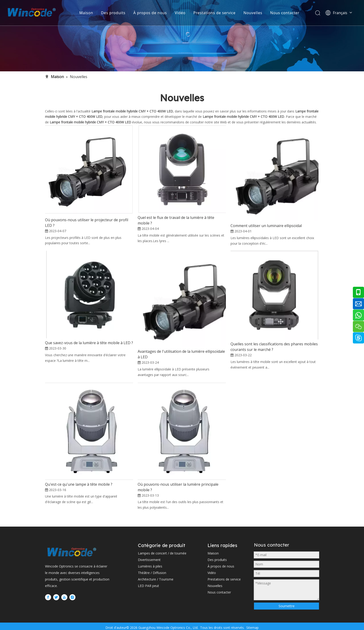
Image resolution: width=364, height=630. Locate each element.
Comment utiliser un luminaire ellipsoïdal (266, 226)
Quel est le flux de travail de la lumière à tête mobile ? (176, 220)
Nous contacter (285, 13)
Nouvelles (253, 13)
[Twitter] (56, 597)
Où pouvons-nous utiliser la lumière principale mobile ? (178, 487)
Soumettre (287, 606)
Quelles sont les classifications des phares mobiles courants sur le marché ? (274, 347)
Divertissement (149, 560)
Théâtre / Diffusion (152, 573)
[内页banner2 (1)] (182, 36)
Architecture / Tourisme (156, 579)
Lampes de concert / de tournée (162, 553)
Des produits (113, 13)
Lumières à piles (150, 566)
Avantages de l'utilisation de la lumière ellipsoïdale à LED (181, 354)
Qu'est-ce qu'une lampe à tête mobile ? (79, 484)
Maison (86, 13)
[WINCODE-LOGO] (72, 552)
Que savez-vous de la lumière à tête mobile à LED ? (89, 343)
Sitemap (252, 628)
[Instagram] (72, 597)
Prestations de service (214, 13)
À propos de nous (150, 13)
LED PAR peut (148, 586)
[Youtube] (64, 597)
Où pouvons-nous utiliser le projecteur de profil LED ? (87, 223)
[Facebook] (48, 597)
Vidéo (180, 13)
